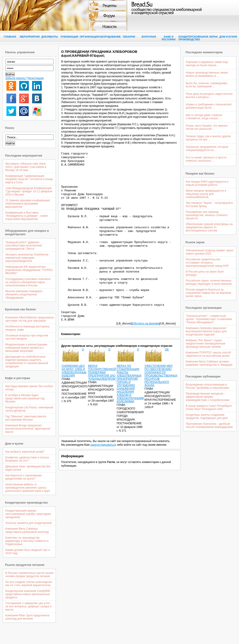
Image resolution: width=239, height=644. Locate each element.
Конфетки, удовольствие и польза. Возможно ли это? (27, 459)
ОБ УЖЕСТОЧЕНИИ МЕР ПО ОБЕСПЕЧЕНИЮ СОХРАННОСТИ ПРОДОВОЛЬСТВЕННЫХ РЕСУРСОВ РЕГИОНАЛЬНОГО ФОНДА (161, 367)
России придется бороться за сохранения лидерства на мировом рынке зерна (208, 293)
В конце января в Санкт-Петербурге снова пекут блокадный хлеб (209, 407)
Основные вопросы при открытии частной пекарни (27, 337)
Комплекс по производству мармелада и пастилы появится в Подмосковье (27, 541)
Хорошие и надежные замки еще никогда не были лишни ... (207, 64)
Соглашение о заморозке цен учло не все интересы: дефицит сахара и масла (28, 606)
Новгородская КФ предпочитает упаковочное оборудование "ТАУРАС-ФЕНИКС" (30, 270)
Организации (89, 37)
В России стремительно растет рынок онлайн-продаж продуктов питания (29, 575)
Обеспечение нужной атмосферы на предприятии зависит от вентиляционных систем (209, 227)
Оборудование (109, 37)
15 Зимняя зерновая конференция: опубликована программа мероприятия (28, 204)
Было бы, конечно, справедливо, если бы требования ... (207, 85)
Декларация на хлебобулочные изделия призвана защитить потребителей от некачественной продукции (27, 362)
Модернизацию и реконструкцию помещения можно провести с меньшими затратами (26, 348)
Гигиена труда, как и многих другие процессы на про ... (208, 138)
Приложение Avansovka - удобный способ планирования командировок (209, 425)
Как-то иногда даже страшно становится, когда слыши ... (204, 117)
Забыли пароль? (16, 78)
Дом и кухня (228, 37)
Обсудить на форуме (146, 323)
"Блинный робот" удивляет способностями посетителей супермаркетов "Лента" (24, 246)
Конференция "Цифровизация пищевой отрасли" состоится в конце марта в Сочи (29, 179)
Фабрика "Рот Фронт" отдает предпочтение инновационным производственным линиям (205, 344)
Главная (10, 37)
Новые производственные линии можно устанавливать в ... (207, 74)
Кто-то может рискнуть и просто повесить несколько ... (206, 159)
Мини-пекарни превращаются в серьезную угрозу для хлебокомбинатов (206, 194)
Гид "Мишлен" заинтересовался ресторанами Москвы (26, 418)
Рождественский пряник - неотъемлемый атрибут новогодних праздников (28, 514)
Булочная (149, 37)
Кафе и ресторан (169, 38)
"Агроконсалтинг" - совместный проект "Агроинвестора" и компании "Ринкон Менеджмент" (209, 319)
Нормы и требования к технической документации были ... (209, 106)
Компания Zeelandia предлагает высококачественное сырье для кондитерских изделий (206, 331)
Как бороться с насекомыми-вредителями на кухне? (24, 477)
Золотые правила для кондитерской (28, 523)
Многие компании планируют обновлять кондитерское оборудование (24, 294)
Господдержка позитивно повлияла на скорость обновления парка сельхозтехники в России (28, 282)
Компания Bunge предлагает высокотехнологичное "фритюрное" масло (28, 429)
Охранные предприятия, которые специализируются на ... (207, 148)
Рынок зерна (208, 37)
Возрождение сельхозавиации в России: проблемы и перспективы (207, 386)
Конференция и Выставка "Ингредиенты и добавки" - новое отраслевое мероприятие (27, 216)
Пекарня (129, 37)
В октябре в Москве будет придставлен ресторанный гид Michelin (25, 398)
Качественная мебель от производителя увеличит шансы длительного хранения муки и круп (28, 488)
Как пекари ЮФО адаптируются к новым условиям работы (207, 183)
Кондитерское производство (188, 38)
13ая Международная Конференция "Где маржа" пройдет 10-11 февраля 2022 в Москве (29, 191)
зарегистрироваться (103, 445)
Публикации (70, 37)
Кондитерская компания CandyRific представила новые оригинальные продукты (28, 594)
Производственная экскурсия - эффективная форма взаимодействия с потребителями (208, 397)
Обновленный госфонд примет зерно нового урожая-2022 (210, 252)
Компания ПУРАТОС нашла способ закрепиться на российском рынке (208, 354)
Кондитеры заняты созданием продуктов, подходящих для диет (207, 416)
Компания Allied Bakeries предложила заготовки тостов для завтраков (30, 319)
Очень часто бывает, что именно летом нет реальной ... (207, 127)
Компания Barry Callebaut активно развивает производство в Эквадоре (209, 363)
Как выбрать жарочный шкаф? (25, 452)
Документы (50, 37)
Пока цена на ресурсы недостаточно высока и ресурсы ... (209, 95)
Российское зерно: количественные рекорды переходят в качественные (209, 282)
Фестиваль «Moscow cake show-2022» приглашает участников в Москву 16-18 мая (26, 167)
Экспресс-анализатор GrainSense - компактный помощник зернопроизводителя (28, 258)
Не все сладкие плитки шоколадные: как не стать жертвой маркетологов (29, 584)
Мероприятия (30, 37)
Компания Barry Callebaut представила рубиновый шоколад (27, 530)
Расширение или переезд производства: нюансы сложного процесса (207, 215)
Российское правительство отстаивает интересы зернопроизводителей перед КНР (207, 263)
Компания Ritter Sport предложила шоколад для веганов (27, 617)
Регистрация (36, 78)
